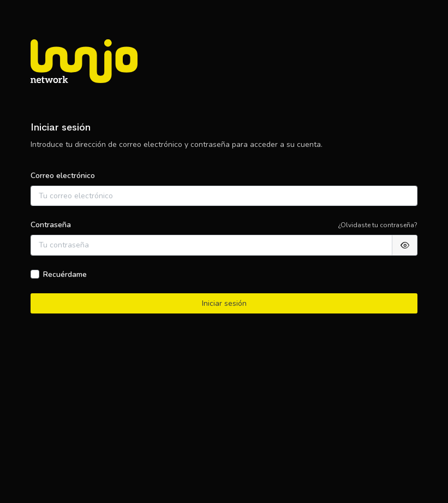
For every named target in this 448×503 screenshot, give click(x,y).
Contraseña (51, 225)
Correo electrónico (63, 176)
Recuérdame (65, 274)
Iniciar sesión (224, 303)
